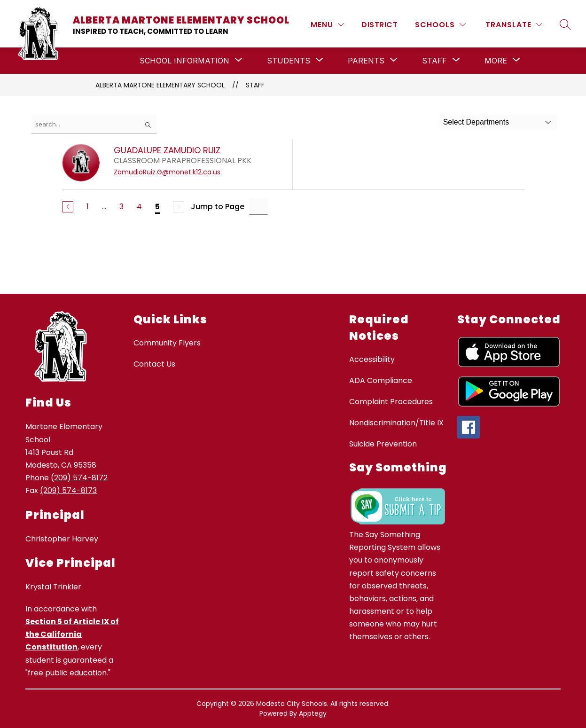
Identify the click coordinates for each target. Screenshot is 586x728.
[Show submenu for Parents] (366, 61)
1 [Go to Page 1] (88, 207)
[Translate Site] (514, 25)
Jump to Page (218, 207)
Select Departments (476, 122)
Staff (255, 85)
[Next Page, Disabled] (179, 207)
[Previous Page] (68, 207)
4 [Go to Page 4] (139, 207)
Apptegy (313, 713)
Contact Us (154, 364)
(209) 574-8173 (68, 490)
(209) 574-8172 (79, 478)
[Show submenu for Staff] (434, 61)
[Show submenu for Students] (289, 61)
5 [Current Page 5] (157, 207)
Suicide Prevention (383, 444)
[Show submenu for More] (496, 61)
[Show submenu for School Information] (184, 61)
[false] (94, 124)
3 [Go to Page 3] (121, 207)
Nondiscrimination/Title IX (396, 423)
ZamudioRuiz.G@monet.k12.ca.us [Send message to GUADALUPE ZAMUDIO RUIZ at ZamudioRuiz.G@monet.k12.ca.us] (167, 172)
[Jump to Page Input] (258, 207)
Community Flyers (167, 343)
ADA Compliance (381, 380)
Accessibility (372, 359)
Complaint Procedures (391, 402)
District (379, 25)
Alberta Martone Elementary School (160, 85)
